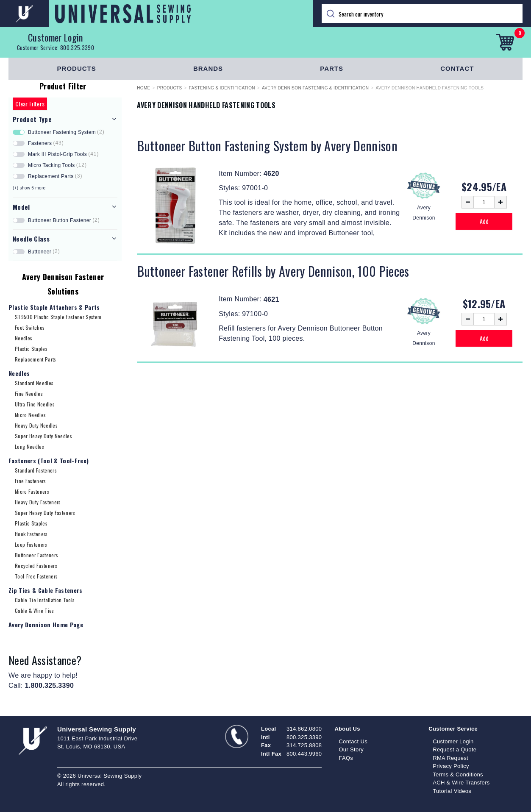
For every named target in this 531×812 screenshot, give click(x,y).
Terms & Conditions (458, 774)
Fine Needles (29, 393)
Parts (332, 68)
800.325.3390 (77, 47)
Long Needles (29, 446)
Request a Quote (455, 749)
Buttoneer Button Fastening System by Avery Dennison (267, 146)
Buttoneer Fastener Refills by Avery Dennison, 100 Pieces (273, 271)
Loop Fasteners (31, 544)
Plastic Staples (31, 349)
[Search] (422, 14)
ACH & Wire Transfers (461, 783)
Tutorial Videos (452, 791)
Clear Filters (30, 104)
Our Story (351, 749)
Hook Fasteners (31, 534)
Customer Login (56, 37)
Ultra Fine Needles (35, 404)
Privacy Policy (451, 766)
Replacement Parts (36, 359)
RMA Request (450, 758)
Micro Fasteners (32, 491)
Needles (24, 338)
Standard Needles (34, 383)
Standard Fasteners (36, 470)
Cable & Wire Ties (35, 610)
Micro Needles (30, 415)
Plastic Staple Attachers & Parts (54, 307)
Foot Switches (30, 327)
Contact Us (353, 741)
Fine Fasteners (31, 481)
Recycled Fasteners (36, 566)
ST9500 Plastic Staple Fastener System (58, 317)
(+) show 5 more (29, 188)
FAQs (346, 758)
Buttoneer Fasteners (36, 555)
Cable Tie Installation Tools (45, 600)
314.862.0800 (304, 729)
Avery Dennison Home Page (46, 624)
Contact (457, 68)
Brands (208, 68)
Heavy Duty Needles (36, 425)
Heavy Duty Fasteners (38, 502)
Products (77, 68)
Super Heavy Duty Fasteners (45, 513)
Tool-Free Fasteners (36, 576)
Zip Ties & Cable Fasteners (46, 590)
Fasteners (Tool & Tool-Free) (49, 460)
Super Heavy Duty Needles (43, 436)
